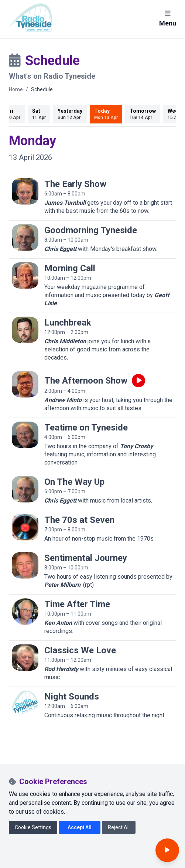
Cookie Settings (33, 827)
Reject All (119, 827)
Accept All (80, 827)
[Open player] (167, 850)
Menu (168, 18)
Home (16, 89)
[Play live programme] (138, 381)
